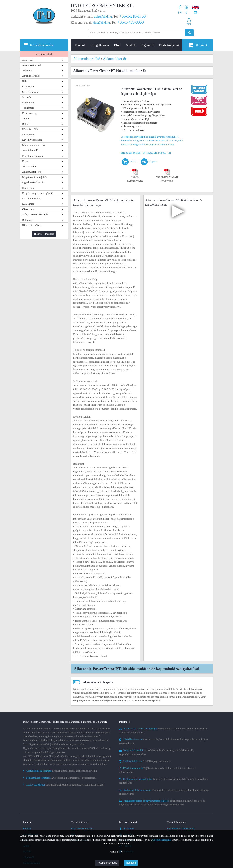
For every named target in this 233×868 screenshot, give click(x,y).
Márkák (131, 45)
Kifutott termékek (31, 225)
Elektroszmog (29, 113)
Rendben (131, 863)
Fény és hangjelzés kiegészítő (38, 193)
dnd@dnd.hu (102, 22)
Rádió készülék (30, 129)
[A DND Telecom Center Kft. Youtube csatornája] (186, 7)
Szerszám (27, 97)
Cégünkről (147, 45)
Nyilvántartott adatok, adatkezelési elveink (60, 771)
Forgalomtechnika (32, 198)
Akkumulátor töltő (32, 172)
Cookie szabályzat (162, 840)
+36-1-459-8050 (130, 22)
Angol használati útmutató (167, 176)
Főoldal (80, 45)
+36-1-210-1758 (132, 16)
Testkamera (28, 108)
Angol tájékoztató (135, 176)
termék (198, 45)
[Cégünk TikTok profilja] (186, 13)
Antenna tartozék (31, 76)
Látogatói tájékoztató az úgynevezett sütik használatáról (64, 785)
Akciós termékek (44, 54)
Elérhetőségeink (169, 45)
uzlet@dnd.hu (103, 16)
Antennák (27, 71)
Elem (25, 161)
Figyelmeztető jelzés (33, 182)
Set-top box (28, 135)
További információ (107, 863)
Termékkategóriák (41, 45)
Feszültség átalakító (32, 156)
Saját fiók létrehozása (82, 828)
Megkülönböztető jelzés (35, 177)
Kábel (25, 81)
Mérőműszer (29, 103)
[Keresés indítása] (189, 33)
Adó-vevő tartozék (32, 65)
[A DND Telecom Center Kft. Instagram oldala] (180, 13)
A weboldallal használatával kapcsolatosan (59, 778)
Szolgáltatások (100, 45)
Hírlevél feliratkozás (44, 234)
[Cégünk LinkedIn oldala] (195, 13)
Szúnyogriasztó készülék (35, 214)
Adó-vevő (27, 60)
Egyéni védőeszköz (32, 140)
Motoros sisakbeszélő (33, 145)
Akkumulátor (29, 166)
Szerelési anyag (30, 92)
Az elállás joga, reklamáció (145, 761)
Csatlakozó (28, 86)
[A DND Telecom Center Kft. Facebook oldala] (180, 7)
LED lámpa (28, 204)
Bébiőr (26, 124)
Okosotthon (28, 209)
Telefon (26, 118)
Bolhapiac (27, 220)
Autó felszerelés (31, 150)
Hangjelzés (28, 188)
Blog (117, 45)
